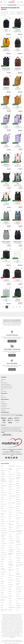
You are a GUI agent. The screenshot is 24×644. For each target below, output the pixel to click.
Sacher (18, 497)
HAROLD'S (11, 489)
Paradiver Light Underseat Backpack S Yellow (6, 50)
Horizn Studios (12, 503)
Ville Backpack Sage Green (6, 223)
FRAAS (2, 595)
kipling (10, 529)
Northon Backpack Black (18, 50)
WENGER (18, 605)
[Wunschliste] (18, 2)
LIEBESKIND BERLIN (11, 554)
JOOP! (10, 517)
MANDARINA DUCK (11, 570)
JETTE (10, 514)
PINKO (18, 471)
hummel (10, 510)
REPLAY (18, 490)
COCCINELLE (4, 543)
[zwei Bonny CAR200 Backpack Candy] (18, 158)
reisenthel (18, 488)
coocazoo (3, 546)
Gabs (2, 607)
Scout (17, 521)
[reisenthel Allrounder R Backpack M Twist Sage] (6, 158)
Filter (21, 13)
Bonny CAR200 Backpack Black (6, 185)
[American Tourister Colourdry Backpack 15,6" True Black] (18, 235)
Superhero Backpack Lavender (18, 127)
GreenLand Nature (11, 482)
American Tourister (3, 474)
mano (10, 573)
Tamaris (18, 556)
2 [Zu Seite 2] (10, 307)
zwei (17, 610)
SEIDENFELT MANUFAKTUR (19, 531)
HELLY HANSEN (12, 496)
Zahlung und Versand (6, 408)
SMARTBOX (19, 534)
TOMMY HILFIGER (18, 574)
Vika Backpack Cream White (18, 261)
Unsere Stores (4, 391)
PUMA (18, 481)
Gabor (2, 605)
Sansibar (18, 506)
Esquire (2, 586)
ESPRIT (2, 583)
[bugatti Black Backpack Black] (18, 273)
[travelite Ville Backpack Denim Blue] (18, 216)
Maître (10, 567)
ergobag (3, 581)
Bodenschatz (4, 495)
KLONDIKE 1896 (12, 532)
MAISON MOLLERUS (11, 564)
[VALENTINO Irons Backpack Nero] (6, 273)
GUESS (10, 487)
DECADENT (3, 552)
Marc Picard (11, 575)
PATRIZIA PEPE (12, 607)
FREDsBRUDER (4, 597)
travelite (18, 579)
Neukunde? (3, 397)
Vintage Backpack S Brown (18, 69)
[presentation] (5, 2)
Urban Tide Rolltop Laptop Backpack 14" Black (6, 69)
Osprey (10, 598)
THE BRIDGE (19, 563)
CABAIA (2, 524)
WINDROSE (19, 608)
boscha (2, 500)
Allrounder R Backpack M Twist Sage (6, 165)
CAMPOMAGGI (4, 533)
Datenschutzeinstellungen (7, 386)
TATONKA (18, 558)
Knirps (10, 534)
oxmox (10, 601)
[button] (10, 18)
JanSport (10, 512)
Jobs (2, 390)
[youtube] (12, 458)
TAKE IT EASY (19, 553)
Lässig (10, 545)
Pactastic (10, 605)
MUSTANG (11, 585)
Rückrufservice (4, 405)
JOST (10, 519)
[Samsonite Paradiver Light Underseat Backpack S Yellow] (6, 42)
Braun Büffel (3, 504)
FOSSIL (2, 592)
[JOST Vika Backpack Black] (6, 254)
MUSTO (10, 587)
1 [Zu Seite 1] (7, 307)
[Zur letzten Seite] (20, 307)
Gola (10, 472)
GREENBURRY (12, 479)
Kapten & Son (11, 521)
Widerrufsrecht (4, 383)
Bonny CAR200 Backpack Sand (6, 204)
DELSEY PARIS (4, 555)
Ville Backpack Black (18, 203)
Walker (18, 603)
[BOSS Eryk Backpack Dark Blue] (6, 23)
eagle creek (3, 572)
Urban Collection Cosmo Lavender (18, 146)
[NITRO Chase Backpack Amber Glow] (18, 81)
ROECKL (18, 492)
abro (2, 468)
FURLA (2, 603)
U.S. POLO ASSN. (18, 584)
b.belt (2, 484)
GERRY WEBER (12, 466)
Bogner (2, 497)
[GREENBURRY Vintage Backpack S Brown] (18, 62)
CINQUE (3, 541)
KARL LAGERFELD (11, 524)
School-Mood (19, 513)
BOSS (2, 502)
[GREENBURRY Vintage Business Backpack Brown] (6, 81)
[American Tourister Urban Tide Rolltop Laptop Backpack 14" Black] (6, 62)
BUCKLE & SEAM (3, 514)
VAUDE (18, 596)
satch (17, 508)
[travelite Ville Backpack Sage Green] (6, 216)
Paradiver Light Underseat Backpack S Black (18, 31)
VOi (17, 601)
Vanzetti (18, 594)
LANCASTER (11, 543)
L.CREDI (10, 536)
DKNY (2, 564)
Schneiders (19, 511)
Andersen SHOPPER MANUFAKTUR (4, 480)
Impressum (3, 379)
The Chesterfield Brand (20, 565)
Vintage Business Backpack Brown (6, 88)
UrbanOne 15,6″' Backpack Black (18, 300)
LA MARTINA (11, 541)
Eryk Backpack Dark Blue (6, 31)
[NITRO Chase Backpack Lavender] (6, 119)
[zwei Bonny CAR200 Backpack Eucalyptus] (18, 177)
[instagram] (15, 458)
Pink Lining (19, 468)
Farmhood (3, 588)
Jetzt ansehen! (12, 341)
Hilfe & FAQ (3, 407)
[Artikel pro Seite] (15, 13)
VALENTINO (19, 592)
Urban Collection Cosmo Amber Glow (6, 108)
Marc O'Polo (11, 580)
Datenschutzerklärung (6, 384)
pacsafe (10, 603)
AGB (2, 381)
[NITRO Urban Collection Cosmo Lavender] (18, 139)
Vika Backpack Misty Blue (6, 300)
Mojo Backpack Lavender (6, 146)
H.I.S (10, 501)
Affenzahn (3, 471)
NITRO (10, 592)
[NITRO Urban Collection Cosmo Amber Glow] (6, 100)
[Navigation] (2, 2)
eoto (2, 577)
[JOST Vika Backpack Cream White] (18, 254)
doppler (2, 566)
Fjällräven (3, 590)
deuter (2, 562)
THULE (18, 568)
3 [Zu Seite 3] (13, 307)
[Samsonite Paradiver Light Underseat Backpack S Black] (18, 23)
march (10, 578)
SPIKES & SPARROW (18, 541)
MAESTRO (11, 562)
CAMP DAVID (4, 531)
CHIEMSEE (3, 539)
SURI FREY (18, 551)
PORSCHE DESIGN (18, 478)
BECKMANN (3, 486)
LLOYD (10, 559)
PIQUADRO (19, 475)
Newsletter (3, 410)
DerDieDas (3, 557)
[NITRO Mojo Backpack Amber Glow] (18, 100)
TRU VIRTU (18, 581)
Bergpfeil (3, 490)
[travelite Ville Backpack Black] (18, 196)
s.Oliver (18, 538)
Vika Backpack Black (6, 261)
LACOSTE (11, 538)
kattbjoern (11, 527)
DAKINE (3, 548)
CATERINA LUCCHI (3, 536)
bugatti (2, 519)
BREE (2, 506)
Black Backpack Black (18, 280)
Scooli (18, 515)
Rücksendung (4, 403)
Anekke (2, 476)
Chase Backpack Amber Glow (18, 88)
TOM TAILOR (19, 577)
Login (2, 396)
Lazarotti (10, 548)
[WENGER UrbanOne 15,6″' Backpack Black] (18, 293)
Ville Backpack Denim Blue (18, 223)
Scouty (18, 523)
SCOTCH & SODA (18, 518)
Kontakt (3, 402)
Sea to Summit (19, 526)
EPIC (2, 579)
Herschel (10, 498)
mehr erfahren (19, 416)
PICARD (10, 610)
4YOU (2, 466)
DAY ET (2, 550)
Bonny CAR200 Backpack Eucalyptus (18, 185)
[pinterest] (17, 458)
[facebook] (7, 458)
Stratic (18, 547)
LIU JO (10, 557)
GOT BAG (10, 476)
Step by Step (19, 544)
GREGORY (11, 485)
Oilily (10, 594)
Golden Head (11, 474)
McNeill (10, 582)
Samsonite (18, 504)
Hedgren (10, 494)
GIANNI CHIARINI (11, 469)
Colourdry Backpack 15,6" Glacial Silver (6, 242)
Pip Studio (18, 473)
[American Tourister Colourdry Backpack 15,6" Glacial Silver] (6, 235)
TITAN (17, 571)
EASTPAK (3, 574)
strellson (18, 549)
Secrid (18, 528)
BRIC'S (2, 509)
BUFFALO (3, 517)
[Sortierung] (6, 13)
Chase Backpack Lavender (6, 127)
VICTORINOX (19, 599)
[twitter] (9, 458)
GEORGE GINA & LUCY (4, 610)
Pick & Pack (19, 466)
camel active (3, 528)
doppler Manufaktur (3, 569)
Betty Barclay (4, 493)
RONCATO (18, 495)
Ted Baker (18, 560)
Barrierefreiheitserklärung (6, 388)
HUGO (10, 505)
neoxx (10, 589)
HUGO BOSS (11, 507)
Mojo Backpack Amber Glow (18, 108)
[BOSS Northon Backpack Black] (18, 42)
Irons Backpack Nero (6, 280)
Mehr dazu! (12, 355)
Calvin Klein (3, 526)
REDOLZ (18, 486)
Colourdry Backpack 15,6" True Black (18, 242)
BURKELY (3, 521)
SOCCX (18, 536)
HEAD (10, 491)
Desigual (3, 559)
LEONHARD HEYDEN (11, 550)
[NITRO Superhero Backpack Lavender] (18, 119)
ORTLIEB (10, 596)
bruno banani (4, 511)
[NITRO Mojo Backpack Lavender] (6, 139)
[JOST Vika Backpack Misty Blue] (6, 293)
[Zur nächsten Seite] (16, 307)
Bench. (2, 488)
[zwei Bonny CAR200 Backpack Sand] (6, 196)
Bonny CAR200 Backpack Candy (18, 165)
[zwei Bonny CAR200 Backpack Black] (6, 177)
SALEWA (18, 502)
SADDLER (18, 499)
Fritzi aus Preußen (3, 600)
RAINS (18, 483)
